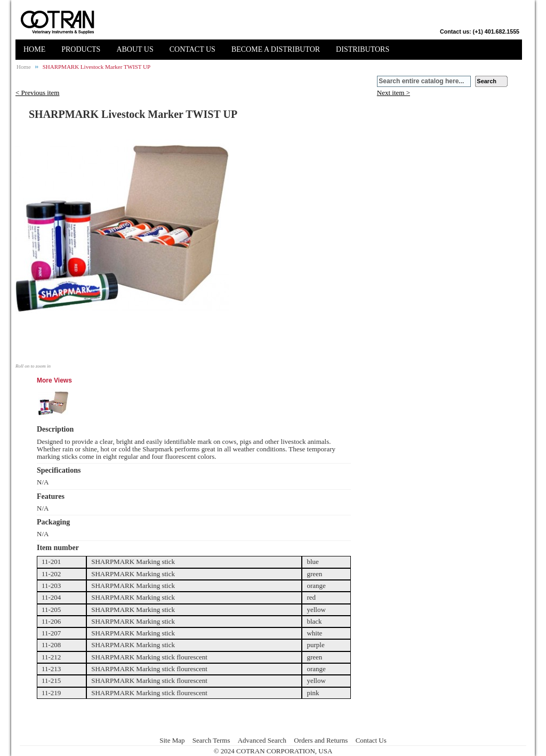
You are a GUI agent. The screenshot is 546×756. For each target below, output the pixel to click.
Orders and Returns (321, 740)
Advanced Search (262, 740)
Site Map (172, 740)
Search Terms (211, 740)
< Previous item (37, 93)
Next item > (394, 93)
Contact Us (371, 740)
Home (24, 67)
